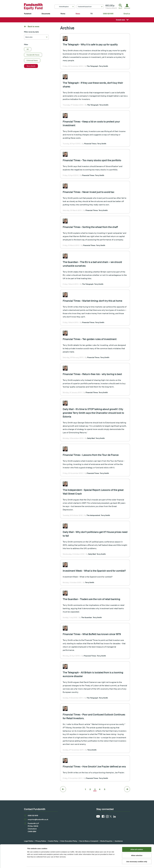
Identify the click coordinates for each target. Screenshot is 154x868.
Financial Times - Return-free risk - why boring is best (92, 374)
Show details (109, 864)
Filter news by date (31, 32)
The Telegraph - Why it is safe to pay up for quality (90, 44)
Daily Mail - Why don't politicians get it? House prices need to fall (95, 534)
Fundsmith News (33, 55)
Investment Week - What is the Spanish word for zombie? (94, 571)
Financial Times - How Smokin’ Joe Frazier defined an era (94, 766)
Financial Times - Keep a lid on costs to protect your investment (91, 123)
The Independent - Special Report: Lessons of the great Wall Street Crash (93, 492)
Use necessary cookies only (137, 855)
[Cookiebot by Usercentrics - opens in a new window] (13, 864)
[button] (65, 7)
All (28, 49)
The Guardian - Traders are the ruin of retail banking (91, 599)
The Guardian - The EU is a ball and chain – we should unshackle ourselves (92, 264)
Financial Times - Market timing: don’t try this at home (92, 301)
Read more (95, 51)
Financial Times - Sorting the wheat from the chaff (90, 227)
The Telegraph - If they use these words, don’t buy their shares (93, 85)
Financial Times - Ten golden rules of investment (90, 339)
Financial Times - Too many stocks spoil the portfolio (92, 160)
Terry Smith (31, 66)
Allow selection (137, 849)
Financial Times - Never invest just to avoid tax (88, 192)
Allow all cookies (137, 843)
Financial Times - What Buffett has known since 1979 (92, 634)
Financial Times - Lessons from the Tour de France (91, 455)
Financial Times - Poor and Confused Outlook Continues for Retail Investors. (94, 716)
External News (32, 60)
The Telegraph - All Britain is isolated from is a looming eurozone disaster (93, 674)
